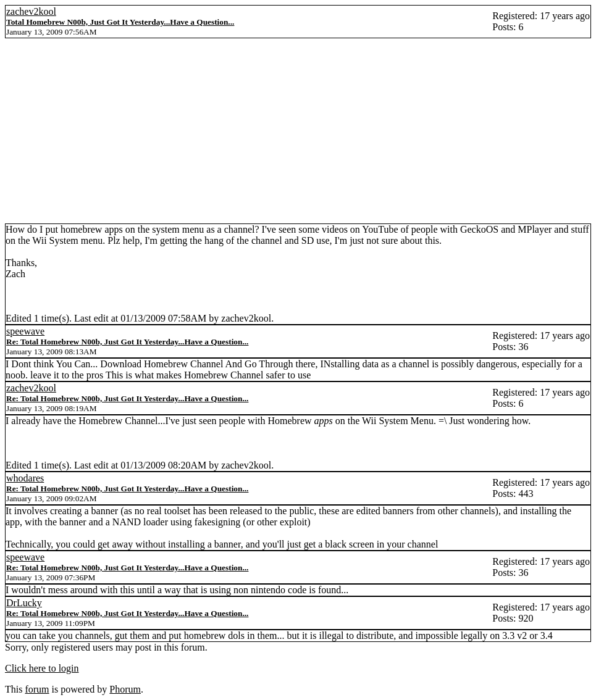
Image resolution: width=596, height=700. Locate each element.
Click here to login (42, 668)
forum (37, 689)
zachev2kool (31, 11)
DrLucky (24, 603)
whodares (25, 478)
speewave (25, 331)
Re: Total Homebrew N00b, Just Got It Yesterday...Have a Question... (127, 342)
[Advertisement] (298, 131)
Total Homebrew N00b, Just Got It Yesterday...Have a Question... (120, 22)
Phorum (125, 689)
